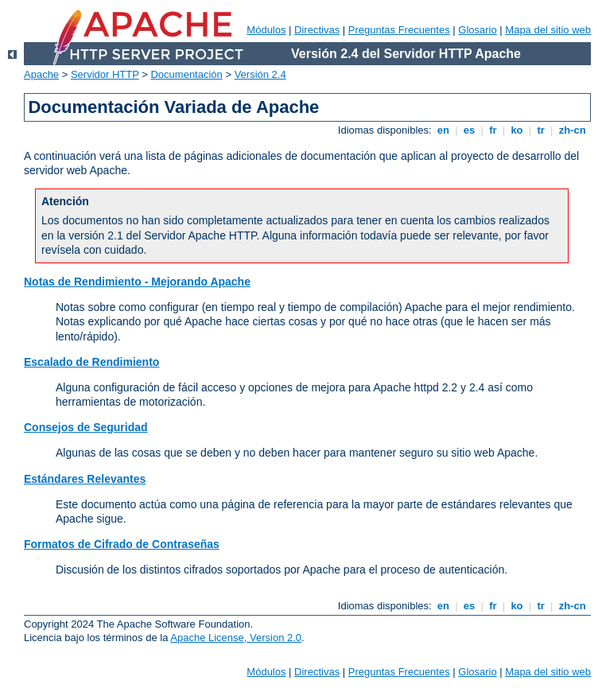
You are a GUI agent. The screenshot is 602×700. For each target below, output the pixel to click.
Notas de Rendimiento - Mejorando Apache (137, 282)
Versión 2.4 (260, 74)
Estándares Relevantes (85, 479)
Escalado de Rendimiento (91, 362)
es (469, 130)
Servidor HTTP (105, 74)
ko (517, 130)
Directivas (317, 30)
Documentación (186, 74)
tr (541, 130)
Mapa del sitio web (548, 30)
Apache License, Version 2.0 (236, 638)
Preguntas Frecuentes (399, 30)
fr (493, 130)
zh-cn (572, 130)
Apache (41, 74)
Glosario (477, 30)
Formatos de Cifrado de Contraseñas (122, 544)
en (443, 130)
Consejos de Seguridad (86, 427)
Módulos (266, 30)
